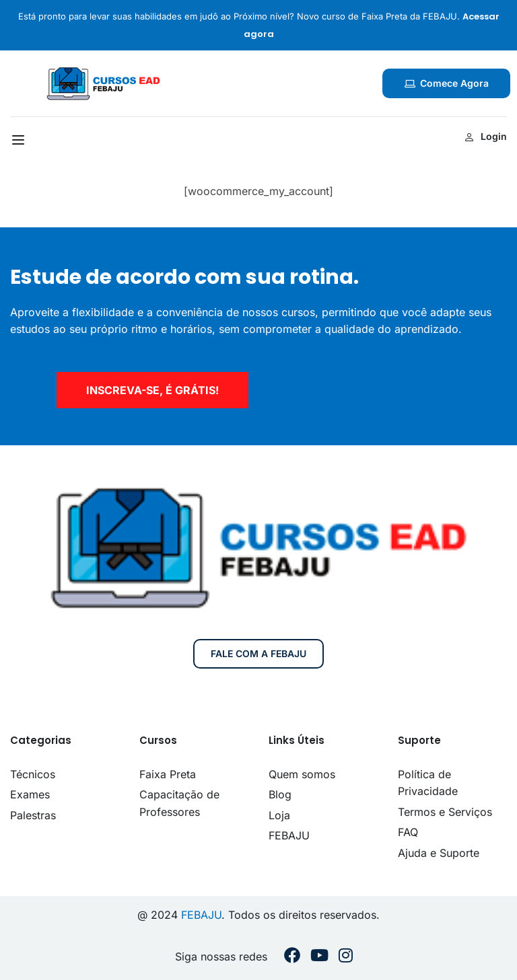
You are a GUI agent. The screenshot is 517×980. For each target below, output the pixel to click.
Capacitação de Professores (179, 803)
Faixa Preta (168, 774)
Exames (30, 794)
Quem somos (302, 774)
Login (486, 136)
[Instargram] (346, 957)
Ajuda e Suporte (439, 853)
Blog (280, 794)
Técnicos (33, 774)
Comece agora (446, 83)
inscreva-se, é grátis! (152, 390)
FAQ (408, 832)
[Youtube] (319, 957)
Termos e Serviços (445, 812)
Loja (279, 815)
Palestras (33, 815)
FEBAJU (289, 835)
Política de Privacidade (428, 783)
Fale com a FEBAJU (258, 653)
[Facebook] (292, 957)
